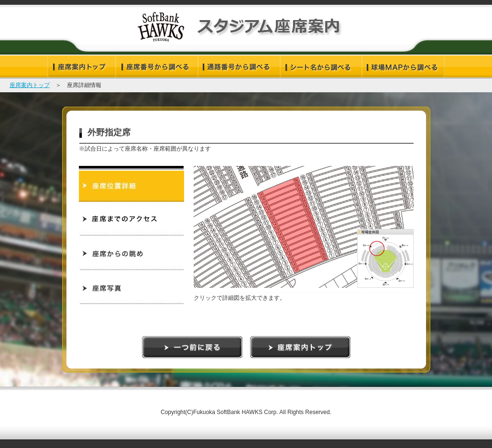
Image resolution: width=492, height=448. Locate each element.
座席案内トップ (30, 85)
